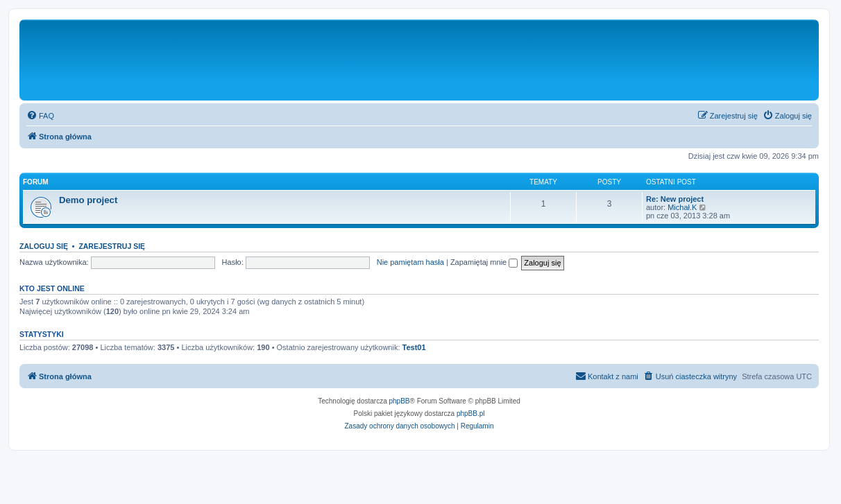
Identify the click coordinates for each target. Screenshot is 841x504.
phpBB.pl (471, 414)
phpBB (400, 401)
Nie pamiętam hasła (410, 262)
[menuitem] (40, 116)
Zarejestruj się (112, 246)
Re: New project (675, 199)
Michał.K (682, 207)
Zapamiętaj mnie (484, 262)
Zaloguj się (44, 246)
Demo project (88, 200)
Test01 (414, 347)
